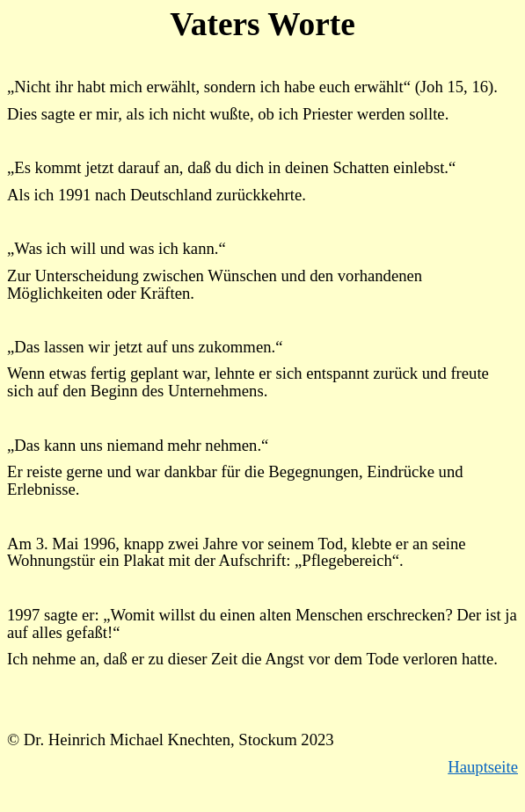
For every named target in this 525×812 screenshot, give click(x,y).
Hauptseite (483, 767)
